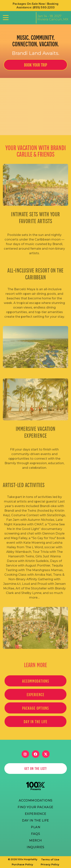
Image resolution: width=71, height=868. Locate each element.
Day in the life (35, 722)
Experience (36, 814)
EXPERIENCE (35, 694)
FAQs (35, 834)
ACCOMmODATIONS (36, 800)
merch (35, 840)
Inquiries (35, 847)
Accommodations (36, 681)
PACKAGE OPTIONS (35, 708)
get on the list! (35, 768)
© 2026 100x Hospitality (23, 859)
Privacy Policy (50, 864)
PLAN (35, 827)
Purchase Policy (22, 864)
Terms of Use (50, 859)
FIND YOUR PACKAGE (35, 807)
